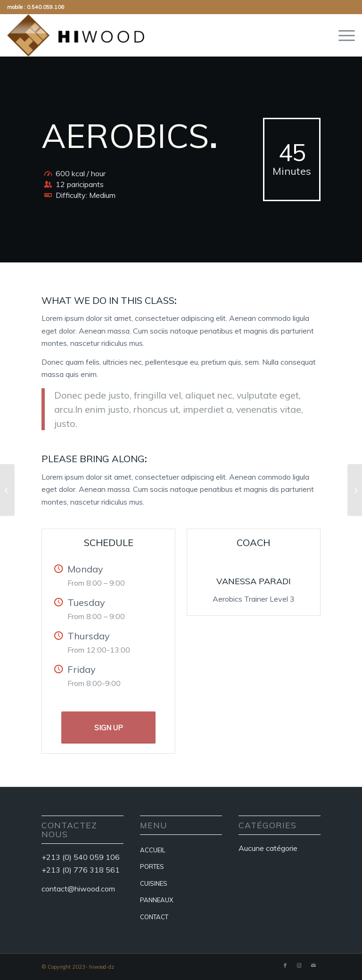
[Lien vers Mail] (313, 965)
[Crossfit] (355, 490)
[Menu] (342, 35)
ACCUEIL (153, 850)
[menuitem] (342, 35)
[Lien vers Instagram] (299, 965)
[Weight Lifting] (7, 490)
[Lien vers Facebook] (285, 965)
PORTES (152, 866)
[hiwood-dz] (75, 35)
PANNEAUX (156, 900)
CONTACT (154, 917)
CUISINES (154, 883)
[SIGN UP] (108, 727)
